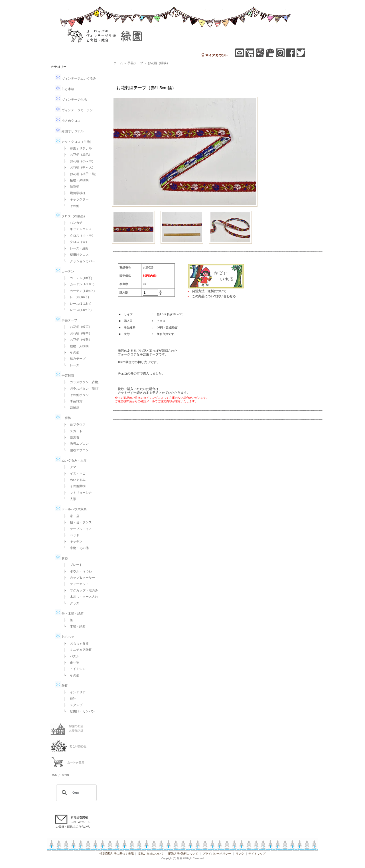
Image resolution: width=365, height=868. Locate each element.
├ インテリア (73, 692)
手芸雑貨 (65, 375)
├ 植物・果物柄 (75, 180)
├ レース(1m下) (75, 297)
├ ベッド (70, 535)
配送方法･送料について (183, 854)
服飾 (63, 418)
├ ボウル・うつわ (76, 571)
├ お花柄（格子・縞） (80, 174)
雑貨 (61, 686)
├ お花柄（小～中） (78, 161)
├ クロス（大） (75, 242)
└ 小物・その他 (75, 548)
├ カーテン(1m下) (76, 278)
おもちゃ (65, 637)
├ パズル (70, 656)
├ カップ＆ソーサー (78, 578)
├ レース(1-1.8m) (76, 304)
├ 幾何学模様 (73, 193)
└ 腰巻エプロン (75, 450)
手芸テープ (66, 320)
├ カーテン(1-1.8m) (78, 284)
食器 (61, 558)
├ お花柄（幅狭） (76, 340)
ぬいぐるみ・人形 (71, 460)
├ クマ (69, 467)
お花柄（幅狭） (159, 63)
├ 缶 (67, 620)
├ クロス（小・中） (78, 235)
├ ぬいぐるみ (73, 480)
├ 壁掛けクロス (75, 255)
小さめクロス (68, 121)
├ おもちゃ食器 (75, 643)
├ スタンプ (72, 705)
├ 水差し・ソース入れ (80, 597)
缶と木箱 (65, 89)
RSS (54, 775)
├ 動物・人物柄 (75, 346)
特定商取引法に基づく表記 (117, 854)
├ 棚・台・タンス (76, 522)
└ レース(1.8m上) (76, 310)
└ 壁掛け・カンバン (78, 711)
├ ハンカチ (72, 223)
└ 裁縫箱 (70, 408)
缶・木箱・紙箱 (69, 613)
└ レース (70, 365)
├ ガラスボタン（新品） (81, 389)
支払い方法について (151, 854)
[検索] (76, 793)
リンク (240, 854)
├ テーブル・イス (76, 529)
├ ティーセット (75, 584)
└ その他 (70, 206)
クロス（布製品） (71, 216)
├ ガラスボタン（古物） (81, 382)
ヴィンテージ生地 (71, 99)
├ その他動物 (73, 486)
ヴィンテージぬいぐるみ (76, 78)
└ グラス (70, 603)
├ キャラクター (75, 199)
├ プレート (72, 565)
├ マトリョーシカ (76, 493)
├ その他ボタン (75, 395)
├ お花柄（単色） (76, 155)
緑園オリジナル (69, 131)
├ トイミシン (73, 669)
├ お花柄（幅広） (76, 327)
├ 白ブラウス (73, 424)
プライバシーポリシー (217, 854)
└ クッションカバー (78, 261)
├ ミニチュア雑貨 (76, 650)
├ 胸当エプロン (75, 444)
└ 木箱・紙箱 (73, 626)
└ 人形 (69, 499)
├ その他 (70, 352)
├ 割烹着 (70, 437)
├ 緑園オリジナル (76, 148)
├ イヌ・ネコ (73, 473)
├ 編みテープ (73, 359)
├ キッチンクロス (76, 229)
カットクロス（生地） (74, 142)
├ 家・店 (70, 516)
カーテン (65, 271)
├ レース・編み (75, 248)
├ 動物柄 (70, 186)
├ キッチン (72, 541)
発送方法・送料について (209, 291)
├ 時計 (69, 699)
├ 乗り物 (70, 662)
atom (65, 775)
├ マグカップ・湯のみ (80, 590)
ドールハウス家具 (71, 509)
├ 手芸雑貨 (72, 401)
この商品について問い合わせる (214, 296)
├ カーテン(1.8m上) (78, 291)
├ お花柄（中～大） (78, 167)
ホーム (118, 63)
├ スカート (72, 431)
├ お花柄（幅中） (76, 333)
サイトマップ (257, 854)
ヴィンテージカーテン (74, 110)
